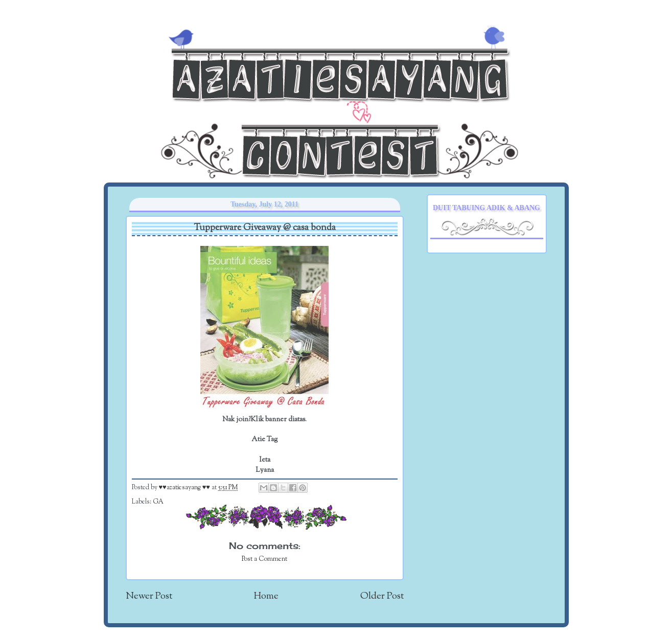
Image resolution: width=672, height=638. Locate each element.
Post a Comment (264, 559)
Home (266, 596)
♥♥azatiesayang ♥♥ (185, 488)
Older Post (382, 596)
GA (158, 502)
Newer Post (149, 596)
